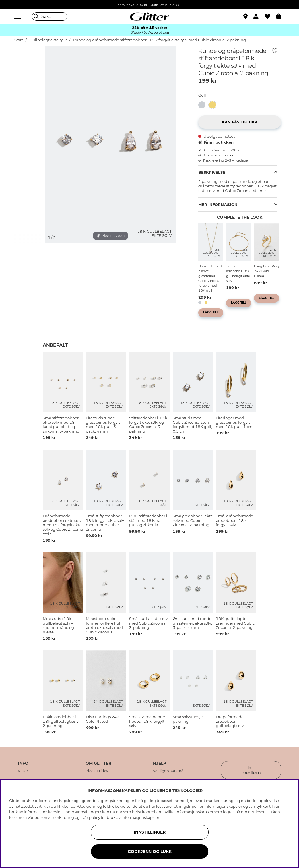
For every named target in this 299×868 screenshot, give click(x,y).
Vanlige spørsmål (169, 771)
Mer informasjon (218, 204)
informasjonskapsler (140, 817)
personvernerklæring (54, 817)
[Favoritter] (270, 16)
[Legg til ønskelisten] (275, 51)
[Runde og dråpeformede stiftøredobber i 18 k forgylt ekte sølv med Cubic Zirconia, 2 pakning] (214, 105)
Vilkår (23, 771)
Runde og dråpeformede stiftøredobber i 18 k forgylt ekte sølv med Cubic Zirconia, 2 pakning (159, 40)
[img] (28, 67)
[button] (259, 16)
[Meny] (18, 16)
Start (19, 40)
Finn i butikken (216, 142)
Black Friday (97, 771)
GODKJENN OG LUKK (150, 852)
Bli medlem (251, 770)
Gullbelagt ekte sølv (48, 40)
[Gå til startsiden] (150, 16)
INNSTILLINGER (150, 832)
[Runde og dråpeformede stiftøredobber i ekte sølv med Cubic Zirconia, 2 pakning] (204, 105)
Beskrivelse (212, 172)
